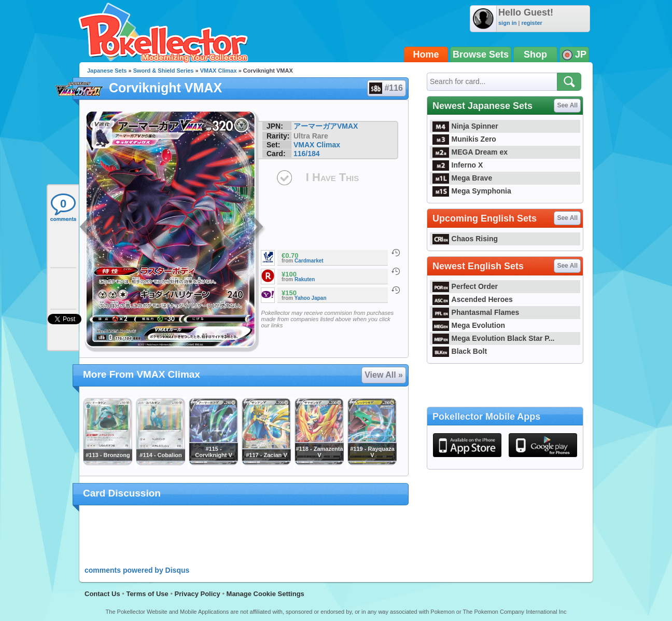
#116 (386, 88)
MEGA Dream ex (470, 152)
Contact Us (102, 594)
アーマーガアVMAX (326, 126)
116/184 (307, 154)
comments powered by (137, 570)
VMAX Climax (219, 71)
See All (567, 105)
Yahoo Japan (311, 298)
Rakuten (305, 279)
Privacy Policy (198, 594)
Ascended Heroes (473, 299)
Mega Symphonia (472, 191)
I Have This (332, 177)
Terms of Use (147, 594)
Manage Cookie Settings (265, 594)
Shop (535, 54)
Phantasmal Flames (476, 312)
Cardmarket (309, 261)
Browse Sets (481, 54)
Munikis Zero (464, 139)
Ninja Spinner (465, 126)
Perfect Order (465, 286)
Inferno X (458, 165)
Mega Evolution (469, 325)
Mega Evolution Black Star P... (494, 338)
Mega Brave (462, 178)
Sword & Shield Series (164, 71)
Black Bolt (460, 351)
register (531, 23)
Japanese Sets (107, 71)
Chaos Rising (465, 239)
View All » (384, 375)
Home (426, 54)
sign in (507, 23)
